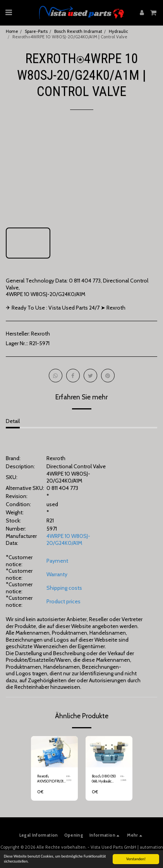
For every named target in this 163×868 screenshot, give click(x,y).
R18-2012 (69, 778)
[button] (9, 12)
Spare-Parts (36, 31)
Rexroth (40, 334)
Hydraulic (118, 31)
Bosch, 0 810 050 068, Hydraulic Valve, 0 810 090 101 (106, 779)
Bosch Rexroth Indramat (78, 31)
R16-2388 (123, 778)
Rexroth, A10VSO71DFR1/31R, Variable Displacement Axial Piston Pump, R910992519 (51, 779)
